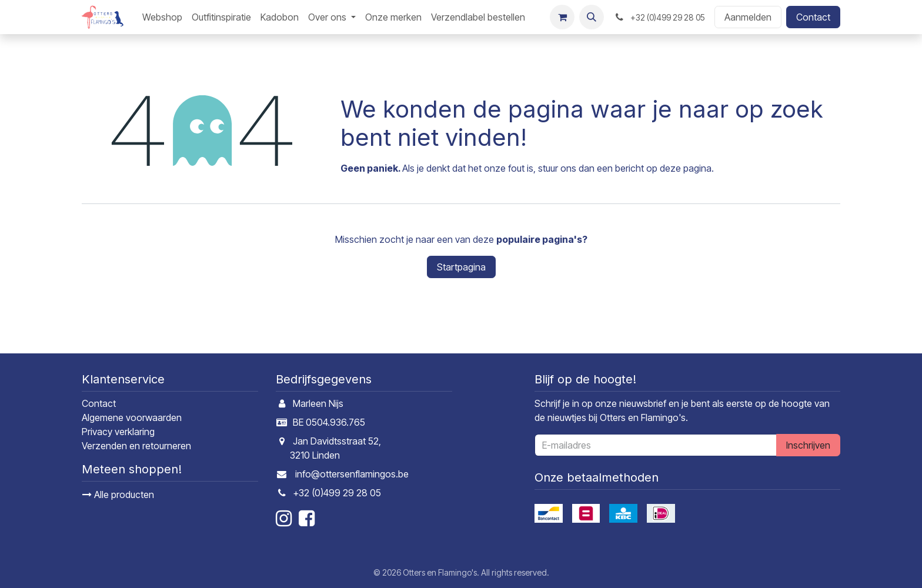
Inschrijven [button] (808, 445)
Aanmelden (748, 17)
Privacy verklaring (118, 432)
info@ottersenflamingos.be (352, 474)
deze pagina (686, 168)
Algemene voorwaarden (132, 417)
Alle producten (118, 495)
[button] (592, 17)
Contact (813, 17)
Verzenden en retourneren (136, 446)
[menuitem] (162, 17)
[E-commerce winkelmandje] (562, 17)
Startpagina (461, 267)
